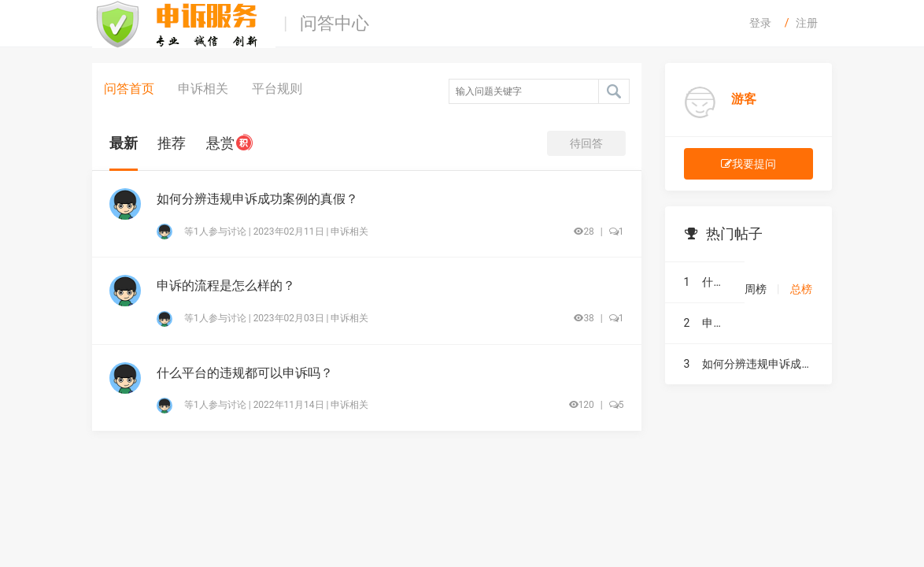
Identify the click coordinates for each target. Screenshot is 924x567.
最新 (124, 143)
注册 (807, 23)
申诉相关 (203, 89)
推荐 (172, 143)
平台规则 (277, 89)
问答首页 (129, 89)
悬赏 (229, 143)
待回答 (586, 143)
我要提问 (748, 164)
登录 (760, 23)
